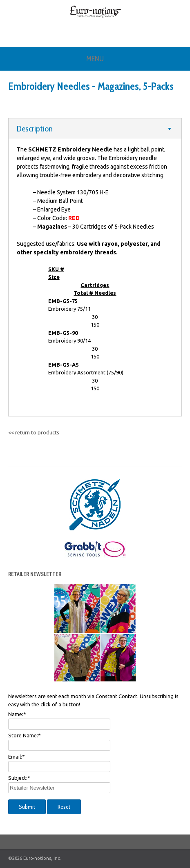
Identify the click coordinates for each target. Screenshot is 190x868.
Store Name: (25, 735)
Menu (95, 59)
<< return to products (34, 432)
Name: (17, 714)
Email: (17, 757)
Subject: (19, 778)
